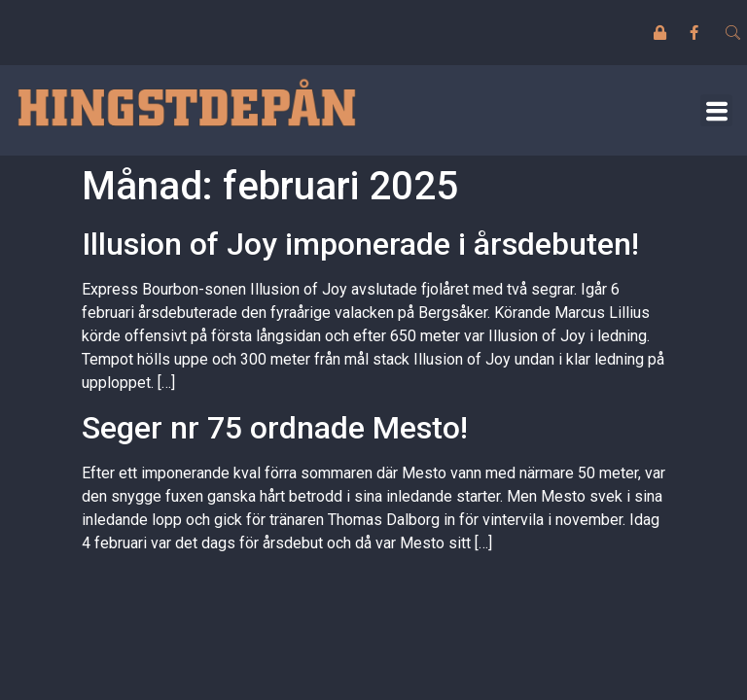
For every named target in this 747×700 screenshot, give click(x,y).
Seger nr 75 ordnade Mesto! (275, 428)
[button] (716, 110)
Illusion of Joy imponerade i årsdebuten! (360, 244)
